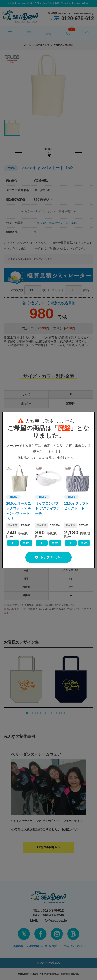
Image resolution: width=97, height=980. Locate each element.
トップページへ (48, 557)
